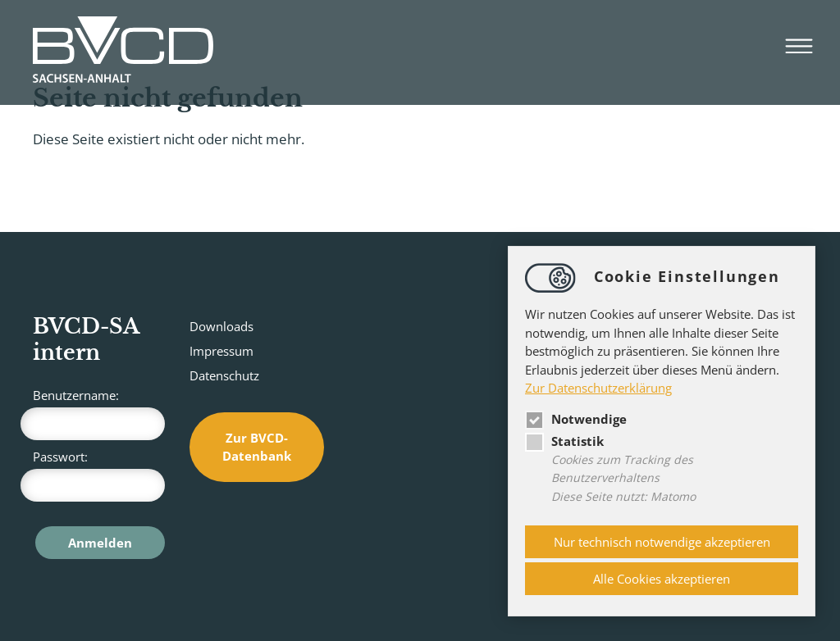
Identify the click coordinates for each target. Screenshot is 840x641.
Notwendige (576, 419)
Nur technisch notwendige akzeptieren (662, 542)
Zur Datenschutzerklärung (598, 388)
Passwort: (99, 475)
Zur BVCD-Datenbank (257, 447)
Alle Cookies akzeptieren (662, 579)
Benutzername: (99, 414)
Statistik (564, 441)
